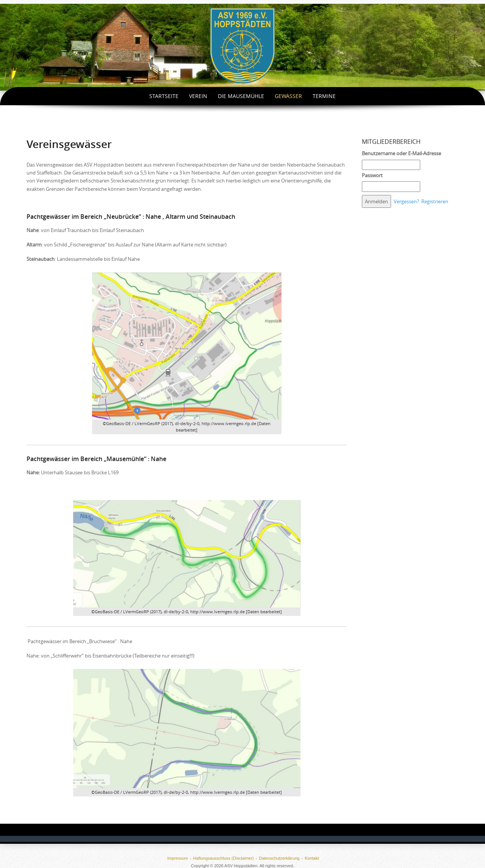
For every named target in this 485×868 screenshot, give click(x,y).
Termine (324, 96)
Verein (198, 96)
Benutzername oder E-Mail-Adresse (401, 153)
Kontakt (312, 858)
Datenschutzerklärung (279, 858)
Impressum (177, 858)
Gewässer (288, 96)
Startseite (164, 96)
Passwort (372, 175)
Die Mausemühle (241, 96)
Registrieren (435, 201)
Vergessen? (406, 201)
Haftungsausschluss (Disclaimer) (224, 858)
